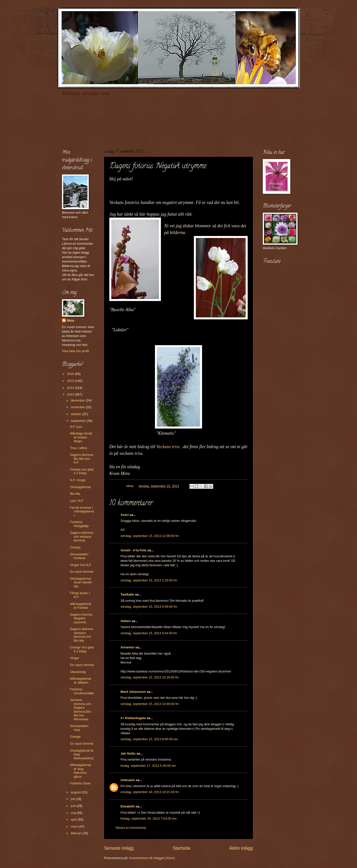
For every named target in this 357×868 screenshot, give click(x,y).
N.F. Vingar (78, 480)
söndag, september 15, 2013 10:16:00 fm (150, 677)
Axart (125, 515)
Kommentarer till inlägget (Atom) (152, 858)
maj (74, 813)
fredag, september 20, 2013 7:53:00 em (149, 818)
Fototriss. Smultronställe (82, 691)
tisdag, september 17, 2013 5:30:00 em (148, 766)
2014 (71, 388)
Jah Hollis (128, 753)
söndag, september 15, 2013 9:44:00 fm (149, 633)
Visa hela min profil (75, 351)
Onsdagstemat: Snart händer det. (81, 582)
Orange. (76, 547)
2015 (71, 381)
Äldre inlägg (241, 848)
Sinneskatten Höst (79, 728)
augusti (76, 792)
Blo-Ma (75, 494)
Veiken (126, 621)
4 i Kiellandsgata (133, 718)
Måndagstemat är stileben (80, 680)
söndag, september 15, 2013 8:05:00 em (149, 739)
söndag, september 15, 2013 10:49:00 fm (150, 704)
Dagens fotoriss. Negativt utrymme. (81, 618)
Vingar (74, 658)
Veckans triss (168, 447)
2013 (71, 394)
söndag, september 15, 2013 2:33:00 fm (149, 580)
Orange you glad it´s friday (82, 471)
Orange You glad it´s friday (82, 649)
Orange (75, 737)
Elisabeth (128, 806)
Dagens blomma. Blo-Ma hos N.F (82, 459)
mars (75, 826)
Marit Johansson (133, 692)
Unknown (128, 780)
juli (73, 799)
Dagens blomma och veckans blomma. (82, 536)
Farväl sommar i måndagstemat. (82, 511)
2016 (71, 374)
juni (74, 806)
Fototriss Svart (80, 783)
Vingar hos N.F (81, 565)
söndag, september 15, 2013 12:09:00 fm (150, 536)
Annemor (128, 647)
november (78, 407)
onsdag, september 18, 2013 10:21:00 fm (150, 792)
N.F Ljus (76, 427)
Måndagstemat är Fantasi (80, 606)
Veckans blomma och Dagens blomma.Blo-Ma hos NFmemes (81, 709)
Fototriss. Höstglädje (79, 524)
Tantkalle (127, 594)
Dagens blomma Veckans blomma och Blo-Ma (82, 635)
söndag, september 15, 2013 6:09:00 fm (149, 607)
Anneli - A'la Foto (134, 550)
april (74, 819)
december (78, 400)
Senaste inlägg (119, 848)
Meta (71, 320)
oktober (76, 414)
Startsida (181, 848)
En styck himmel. (82, 744)
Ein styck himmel (82, 665)
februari (76, 833)
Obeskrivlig (78, 672)
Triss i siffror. (79, 448)
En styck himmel (82, 572)
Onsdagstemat (80, 487)
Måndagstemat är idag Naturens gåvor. (80, 771)
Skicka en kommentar (131, 828)
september (79, 421)
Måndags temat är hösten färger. (81, 437)
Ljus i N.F (77, 501)
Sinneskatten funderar (79, 556)
